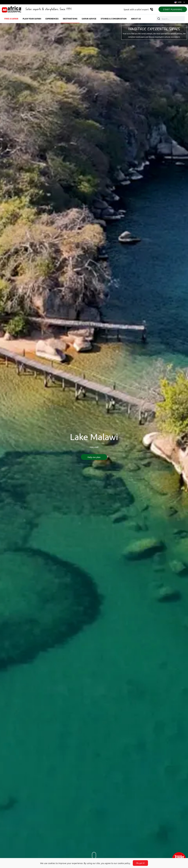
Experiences (52, 19)
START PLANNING (173, 9)
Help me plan (94, 457)
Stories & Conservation (114, 19)
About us (136, 19)
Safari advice (89, 19)
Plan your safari (32, 19)
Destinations (70, 19)
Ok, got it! (140, 863)
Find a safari (11, 19)
